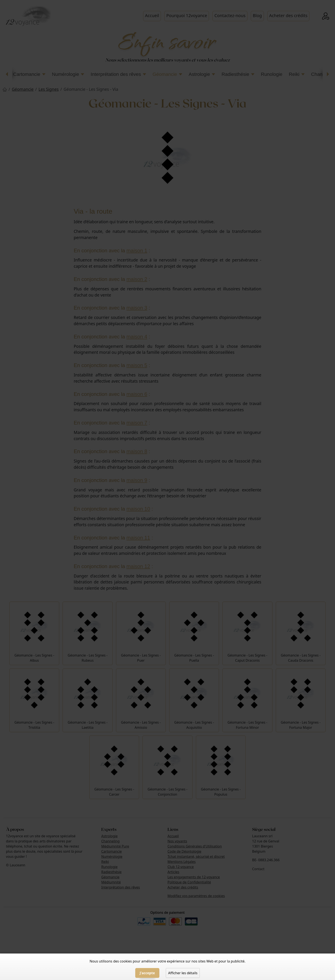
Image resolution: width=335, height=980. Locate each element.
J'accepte (147, 973)
